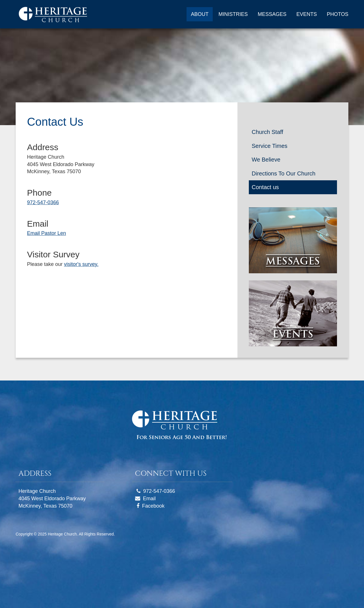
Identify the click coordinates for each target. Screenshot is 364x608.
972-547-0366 (43, 202)
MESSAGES (272, 14)
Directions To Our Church (284, 173)
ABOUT (200, 14)
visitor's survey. (81, 264)
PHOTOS (338, 14)
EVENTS (307, 14)
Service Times (270, 146)
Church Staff (267, 132)
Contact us (265, 187)
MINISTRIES (233, 14)
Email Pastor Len (46, 233)
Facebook (153, 506)
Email (149, 499)
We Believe (266, 160)
